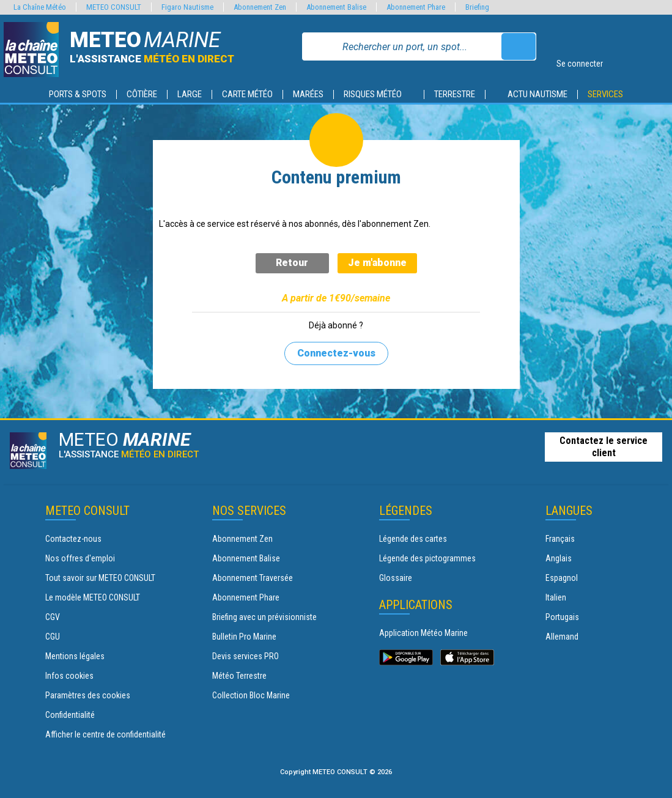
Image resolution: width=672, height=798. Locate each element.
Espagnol (562, 578)
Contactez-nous (73, 539)
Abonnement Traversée (253, 578)
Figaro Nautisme (187, 7)
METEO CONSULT (114, 7)
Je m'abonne (377, 263)
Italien (556, 597)
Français (560, 539)
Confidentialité (70, 715)
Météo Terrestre (239, 676)
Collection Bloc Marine (251, 695)
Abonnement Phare (246, 597)
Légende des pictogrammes (427, 558)
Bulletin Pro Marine (244, 637)
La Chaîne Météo (40, 7)
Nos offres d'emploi (80, 558)
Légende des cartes (413, 539)
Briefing (477, 7)
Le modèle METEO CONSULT (93, 597)
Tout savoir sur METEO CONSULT (100, 578)
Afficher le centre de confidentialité (105, 734)
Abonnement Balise (246, 558)
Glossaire (396, 578)
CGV (53, 617)
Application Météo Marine (423, 633)
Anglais (559, 558)
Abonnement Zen (242, 539)
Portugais (562, 617)
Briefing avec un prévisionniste (264, 617)
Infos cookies (69, 676)
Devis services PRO (246, 656)
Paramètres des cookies (88, 695)
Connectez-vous (336, 353)
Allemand (562, 637)
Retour (292, 263)
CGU (53, 637)
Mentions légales (75, 656)
